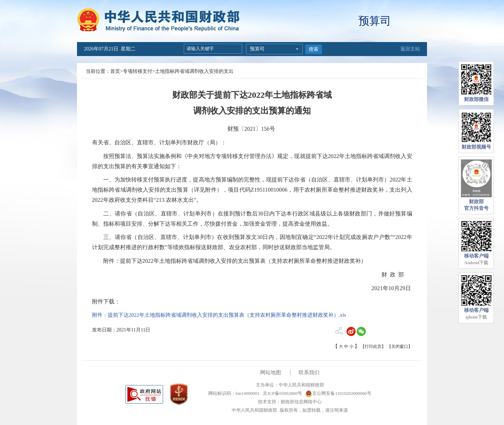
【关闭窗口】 (400, 347)
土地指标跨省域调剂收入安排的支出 (194, 71)
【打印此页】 (373, 347)
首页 (115, 71)
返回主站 (410, 49)
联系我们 (309, 372)
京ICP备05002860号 (282, 393)
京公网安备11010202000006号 (338, 393)
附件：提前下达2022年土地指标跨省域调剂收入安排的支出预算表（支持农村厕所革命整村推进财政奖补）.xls (219, 315)
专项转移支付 (138, 71)
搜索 (314, 49)
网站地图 (271, 372)
